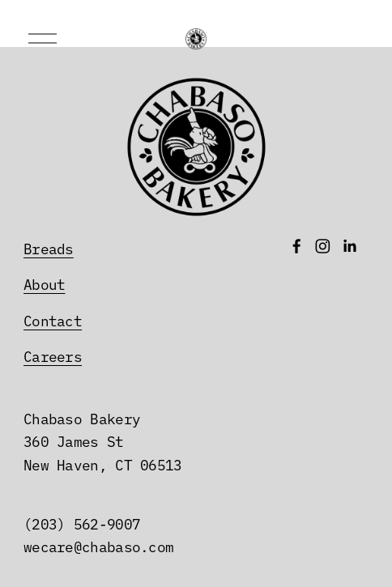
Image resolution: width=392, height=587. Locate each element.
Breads (49, 248)
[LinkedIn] (349, 246)
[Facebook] (297, 246)
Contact (53, 320)
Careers (53, 355)
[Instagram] (323, 246)
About (44, 283)
